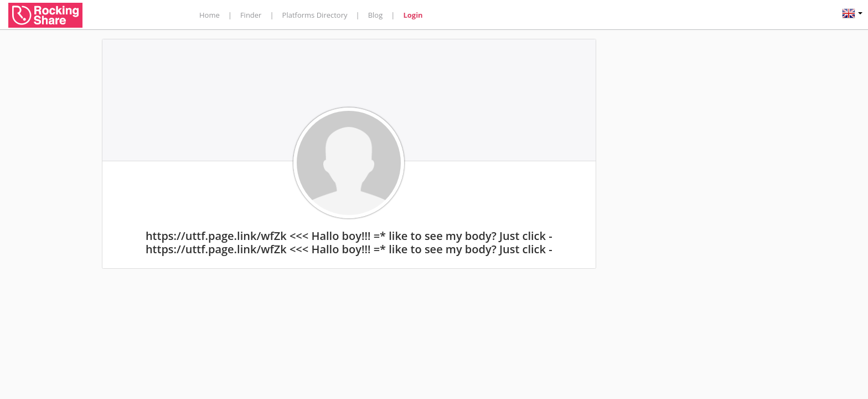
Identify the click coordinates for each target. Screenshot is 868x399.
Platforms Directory (315, 15)
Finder (251, 15)
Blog (376, 15)
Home (210, 15)
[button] (852, 15)
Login (413, 15)
